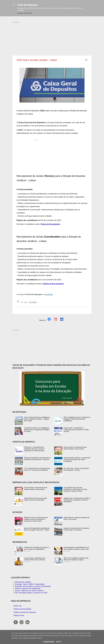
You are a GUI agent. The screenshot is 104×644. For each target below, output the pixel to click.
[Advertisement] (52, 37)
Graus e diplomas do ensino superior (29, 591)
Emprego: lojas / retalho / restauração (30, 584)
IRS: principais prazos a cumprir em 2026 (31, 593)
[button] (86, 60)
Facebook (49, 294)
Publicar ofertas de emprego (25, 612)
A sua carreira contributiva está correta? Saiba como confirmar (35, 559)
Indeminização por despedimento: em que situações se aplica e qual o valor (76, 548)
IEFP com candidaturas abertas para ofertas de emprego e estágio (76, 559)
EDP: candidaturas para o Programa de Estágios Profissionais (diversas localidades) (77, 419)
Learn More (49, 642)
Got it (59, 642)
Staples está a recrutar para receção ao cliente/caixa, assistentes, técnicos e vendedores (77, 500)
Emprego (33, 302)
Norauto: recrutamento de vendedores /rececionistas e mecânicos (76, 529)
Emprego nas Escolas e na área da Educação (33, 586)
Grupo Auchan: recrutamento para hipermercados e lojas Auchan (75, 448)
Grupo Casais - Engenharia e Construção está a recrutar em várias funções (76, 430)
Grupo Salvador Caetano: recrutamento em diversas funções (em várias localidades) (77, 459)
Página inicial (19, 615)
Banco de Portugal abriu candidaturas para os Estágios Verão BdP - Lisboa (37, 529)
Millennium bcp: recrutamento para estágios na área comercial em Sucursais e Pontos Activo (36, 519)
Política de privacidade (22, 609)
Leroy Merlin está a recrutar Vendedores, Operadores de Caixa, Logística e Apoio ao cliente (76, 489)
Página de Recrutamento (51, 224)
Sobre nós (18, 606)
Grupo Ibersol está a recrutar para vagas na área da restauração (36, 499)
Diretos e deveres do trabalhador (28, 588)
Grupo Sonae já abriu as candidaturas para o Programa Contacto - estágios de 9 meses (37, 419)
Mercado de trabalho (23, 582)
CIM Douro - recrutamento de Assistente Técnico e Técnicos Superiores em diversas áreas (34, 449)
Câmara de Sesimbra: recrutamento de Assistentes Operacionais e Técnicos (37, 459)
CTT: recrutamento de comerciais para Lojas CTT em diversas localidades (37, 469)
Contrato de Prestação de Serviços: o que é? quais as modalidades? (37, 548)
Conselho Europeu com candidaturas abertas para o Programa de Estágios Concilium (37, 430)
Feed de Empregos (28, 5)
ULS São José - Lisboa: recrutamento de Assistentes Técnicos (76, 469)
